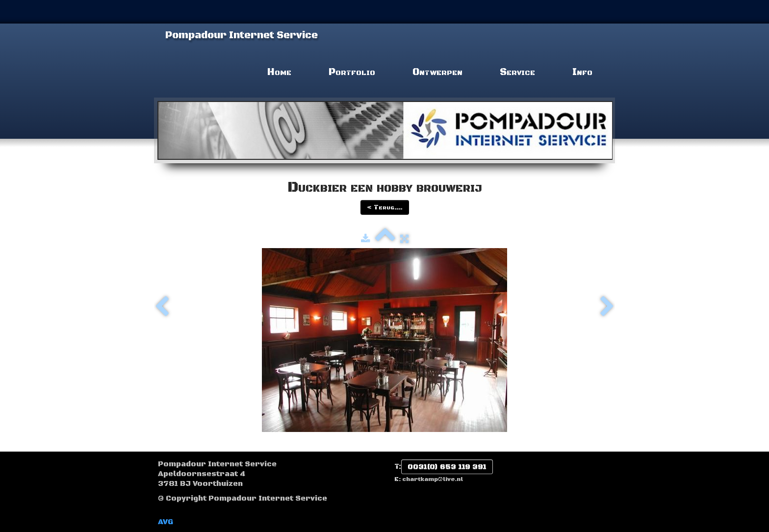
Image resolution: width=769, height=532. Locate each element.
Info (582, 72)
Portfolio (352, 72)
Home (279, 72)
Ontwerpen (437, 72)
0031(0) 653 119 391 (447, 467)
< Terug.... (385, 207)
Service (517, 72)
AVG (166, 522)
